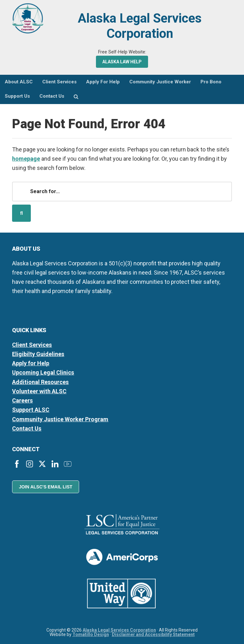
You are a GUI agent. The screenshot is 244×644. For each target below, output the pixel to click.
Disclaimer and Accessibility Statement (153, 634)
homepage (26, 159)
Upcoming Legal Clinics (43, 372)
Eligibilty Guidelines (38, 354)
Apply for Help (31, 363)
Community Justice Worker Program (60, 419)
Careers (22, 400)
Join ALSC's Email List (45, 487)
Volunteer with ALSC (39, 391)
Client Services (32, 345)
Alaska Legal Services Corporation (140, 26)
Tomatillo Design (91, 634)
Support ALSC (31, 410)
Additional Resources (40, 382)
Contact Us (27, 428)
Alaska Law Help (122, 62)
